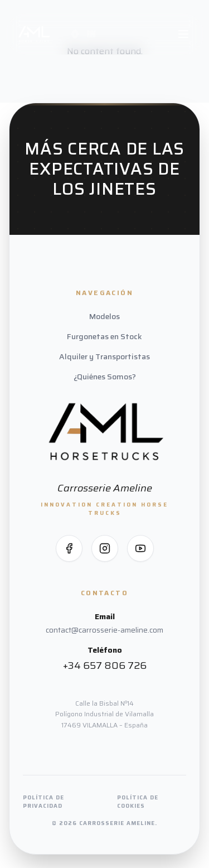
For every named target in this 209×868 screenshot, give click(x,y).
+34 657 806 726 (105, 666)
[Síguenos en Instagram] (105, 548)
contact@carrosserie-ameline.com (104, 630)
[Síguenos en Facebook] (69, 548)
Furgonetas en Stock (104, 336)
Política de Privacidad (43, 802)
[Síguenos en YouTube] (140, 548)
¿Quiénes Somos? (105, 377)
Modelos (104, 316)
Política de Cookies (138, 802)
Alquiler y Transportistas (104, 356)
